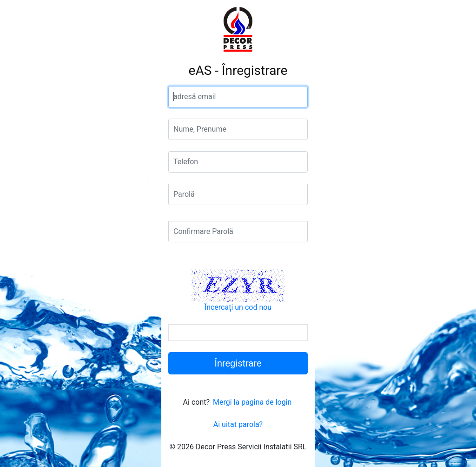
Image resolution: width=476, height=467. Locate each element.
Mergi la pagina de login (252, 402)
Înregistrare (238, 363)
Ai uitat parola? (238, 424)
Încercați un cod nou (238, 307)
